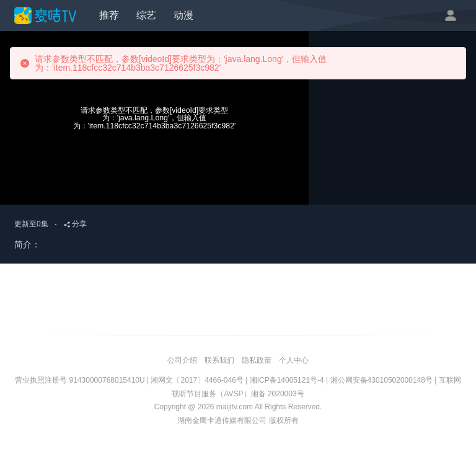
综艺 (146, 15)
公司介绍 (182, 360)
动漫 (183, 15)
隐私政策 (257, 360)
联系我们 (219, 360)
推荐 (109, 15)
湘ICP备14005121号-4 (287, 380)
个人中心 (294, 360)
